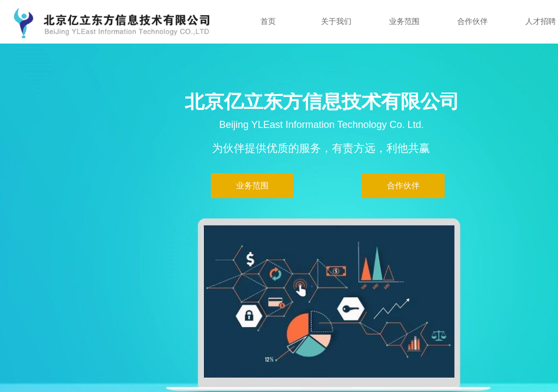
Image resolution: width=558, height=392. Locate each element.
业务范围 (404, 22)
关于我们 (336, 22)
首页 (268, 22)
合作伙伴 (472, 22)
